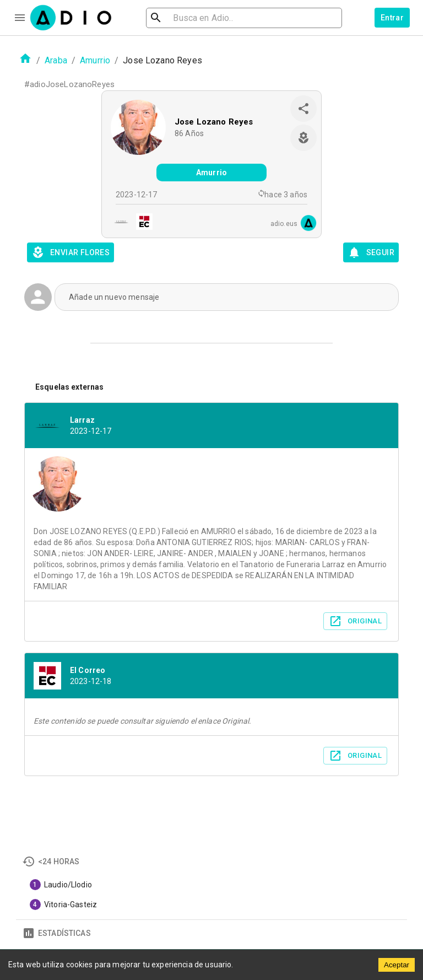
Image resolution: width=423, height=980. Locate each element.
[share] (303, 109)
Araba (56, 60)
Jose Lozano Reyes (214, 122)
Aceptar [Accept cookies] (397, 965)
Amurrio (95, 60)
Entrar (392, 18)
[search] (192, 18)
